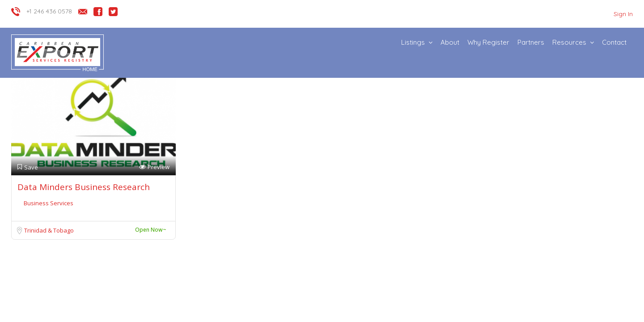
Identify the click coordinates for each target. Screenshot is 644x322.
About (450, 42)
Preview (154, 167)
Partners (531, 42)
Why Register (488, 42)
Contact (614, 42)
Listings (413, 42)
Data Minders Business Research (84, 187)
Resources (569, 42)
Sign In (623, 14)
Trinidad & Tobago (49, 230)
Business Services (49, 203)
